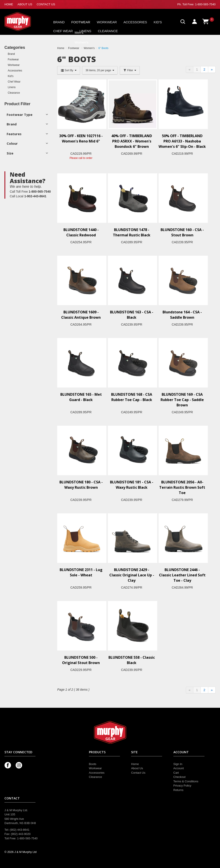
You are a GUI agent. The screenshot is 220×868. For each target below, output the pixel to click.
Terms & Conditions (186, 781)
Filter (130, 70)
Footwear (81, 22)
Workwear (107, 22)
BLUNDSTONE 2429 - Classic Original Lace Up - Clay (132, 575)
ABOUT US (25, 4)
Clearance (108, 31)
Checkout (180, 777)
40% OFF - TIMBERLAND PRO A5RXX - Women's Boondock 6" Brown (132, 141)
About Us (137, 768)
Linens (85, 31)
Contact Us (138, 773)
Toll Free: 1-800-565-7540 (199, 4)
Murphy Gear (23, 22)
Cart (176, 773)
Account (179, 768)
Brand (59, 22)
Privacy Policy (182, 786)
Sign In (178, 764)
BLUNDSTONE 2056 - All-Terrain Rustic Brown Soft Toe (182, 487)
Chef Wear (63, 31)
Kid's (158, 22)
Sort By (69, 70)
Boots (93, 764)
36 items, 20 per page (100, 70)
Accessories (135, 22)
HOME (9, 4)
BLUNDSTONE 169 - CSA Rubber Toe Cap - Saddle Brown (182, 400)
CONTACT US (46, 4)
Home (135, 764)
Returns (179, 790)
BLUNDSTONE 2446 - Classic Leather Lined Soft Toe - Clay (182, 575)
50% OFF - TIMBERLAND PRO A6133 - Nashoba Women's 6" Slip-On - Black (182, 141)
